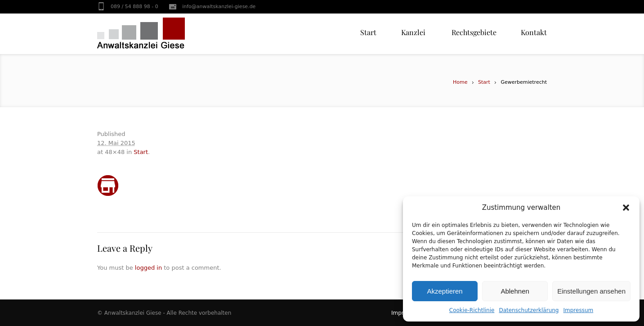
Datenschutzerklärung (529, 310)
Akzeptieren (445, 291)
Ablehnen (515, 291)
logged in (148, 268)
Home (460, 82)
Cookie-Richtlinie (472, 310)
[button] (626, 208)
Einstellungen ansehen (591, 291)
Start (484, 82)
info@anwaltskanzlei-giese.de (219, 7)
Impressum (579, 310)
